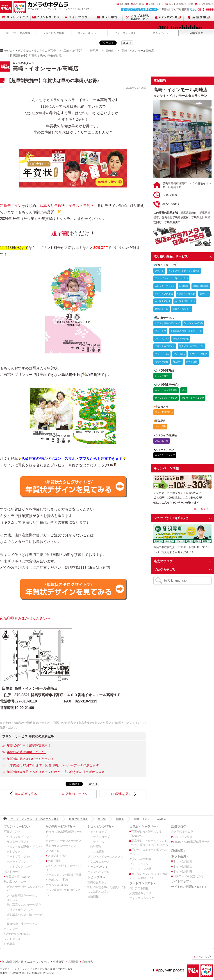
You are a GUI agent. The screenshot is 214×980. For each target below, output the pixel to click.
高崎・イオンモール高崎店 (138, 51)
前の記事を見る (26, 794)
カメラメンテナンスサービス (64, 841)
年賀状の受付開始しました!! (27, 752)
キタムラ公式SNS (57, 885)
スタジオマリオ (20, 7)
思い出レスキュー (15, 882)
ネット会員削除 (183, 871)
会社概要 (125, 4)
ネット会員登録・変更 (181, 4)
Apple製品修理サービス (138, 17)
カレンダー (11, 929)
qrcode (127, 43)
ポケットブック (16, 862)
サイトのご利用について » (189, 887)
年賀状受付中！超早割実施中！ (29, 745)
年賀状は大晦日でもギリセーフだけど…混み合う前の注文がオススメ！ (57, 772)
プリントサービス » (17, 826)
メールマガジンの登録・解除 (64, 875)
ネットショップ (15, 17)
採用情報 (139, 4)
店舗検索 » (178, 851)
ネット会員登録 (183, 861)
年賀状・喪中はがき (18, 877)
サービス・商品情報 (18, 33)
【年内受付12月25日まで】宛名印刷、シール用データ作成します (53, 765)
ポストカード (12, 872)
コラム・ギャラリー (89, 33)
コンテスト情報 (139, 888)
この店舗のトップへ (73, 794)
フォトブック (77, 17)
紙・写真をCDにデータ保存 (24, 905)
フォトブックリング (19, 867)
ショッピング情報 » (100, 826)
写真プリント (12, 832)
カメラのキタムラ (6, 7)
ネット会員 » (180, 856)
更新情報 (93, 896)
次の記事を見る (121, 794)
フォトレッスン (139, 864)
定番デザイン (11, 206)
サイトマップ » (181, 881)
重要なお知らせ (97, 882)
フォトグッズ (12, 939)
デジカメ (45, 969)
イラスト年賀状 (81, 206)
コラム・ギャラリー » (144, 826)
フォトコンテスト (125, 33)
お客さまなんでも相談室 (167, 9)
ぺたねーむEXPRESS (17, 934)
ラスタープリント (18, 842)
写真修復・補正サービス (22, 924)
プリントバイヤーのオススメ (105, 857)
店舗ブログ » (180, 826)
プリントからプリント (20, 910)
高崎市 (110, 51)
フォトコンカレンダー (143, 898)
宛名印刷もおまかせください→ (25, 618)
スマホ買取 (97, 852)
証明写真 (9, 944)
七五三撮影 (55, 861)
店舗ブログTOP (73, 51)
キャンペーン (161, 33)
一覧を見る (205, 509)
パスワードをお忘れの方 (188, 876)
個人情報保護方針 (13, 962)
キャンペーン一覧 (98, 872)
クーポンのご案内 (57, 880)
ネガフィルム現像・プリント (25, 847)
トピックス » (96, 877)
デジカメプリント (10, 969)
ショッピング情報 (54, 33)
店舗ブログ (196, 33)
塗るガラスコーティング (61, 846)
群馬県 (94, 51)
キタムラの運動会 (140, 859)
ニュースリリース (38, 962)
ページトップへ (204, 957)
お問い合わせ (156, 4)
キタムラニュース (98, 862)
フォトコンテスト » (142, 883)
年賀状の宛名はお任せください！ (30, 759)
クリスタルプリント (19, 837)
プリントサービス (46, 17)
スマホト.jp (52, 851)
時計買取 (96, 847)
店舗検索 (199, 17)
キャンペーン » (97, 867)
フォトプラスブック (19, 857)
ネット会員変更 (183, 866)
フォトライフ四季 (140, 869)
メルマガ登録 (205, 4)
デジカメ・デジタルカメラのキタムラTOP (30, 51)
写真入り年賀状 (52, 206)
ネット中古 (107, 17)
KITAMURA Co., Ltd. (20, 973)
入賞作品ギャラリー (142, 893)
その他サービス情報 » (60, 826)
